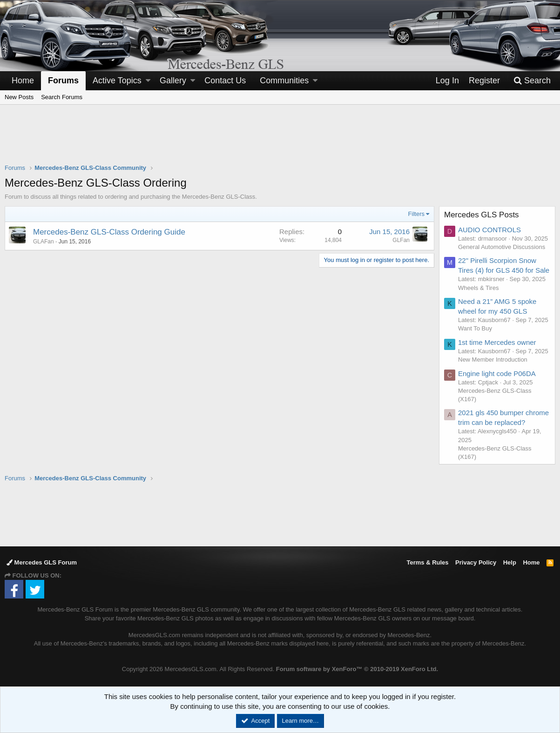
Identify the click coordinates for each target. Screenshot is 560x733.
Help (510, 562)
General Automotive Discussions (502, 247)
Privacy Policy (476, 562)
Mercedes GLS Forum (42, 562)
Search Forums (62, 97)
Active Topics (117, 81)
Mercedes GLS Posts (482, 215)
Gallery (173, 81)
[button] (148, 81)
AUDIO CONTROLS (489, 230)
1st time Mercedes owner (497, 342)
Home (23, 81)
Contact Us (225, 81)
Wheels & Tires (478, 288)
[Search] (532, 81)
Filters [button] (416, 214)
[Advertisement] (280, 140)
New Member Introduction (493, 360)
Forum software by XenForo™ (357, 669)
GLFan (401, 240)
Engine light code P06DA (497, 373)
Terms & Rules (427, 562)
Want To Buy (475, 328)
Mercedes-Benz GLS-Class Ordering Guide (109, 232)
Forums (63, 81)
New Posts (19, 97)
